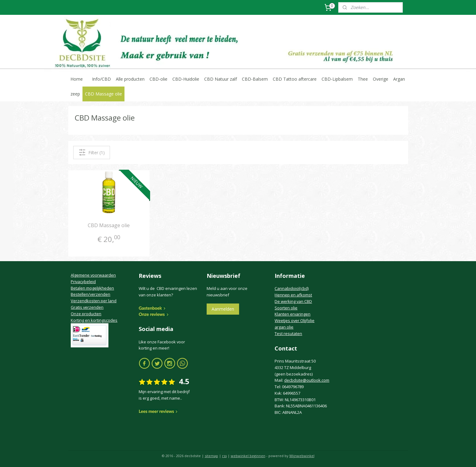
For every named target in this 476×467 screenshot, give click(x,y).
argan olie (284, 327)
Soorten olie (286, 308)
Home (77, 79)
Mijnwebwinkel (302, 456)
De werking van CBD (293, 301)
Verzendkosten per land (94, 301)
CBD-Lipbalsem (337, 79)
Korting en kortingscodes (94, 320)
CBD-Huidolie (186, 79)
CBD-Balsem (255, 79)
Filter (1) (91, 152)
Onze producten (86, 314)
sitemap (211, 456)
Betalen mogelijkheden (92, 288)
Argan (399, 79)
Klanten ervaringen (293, 314)
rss (224, 456)
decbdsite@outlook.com (307, 380)
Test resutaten (288, 333)
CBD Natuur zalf (221, 79)
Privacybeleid (83, 282)
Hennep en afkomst (293, 295)
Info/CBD (101, 79)
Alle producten (130, 79)
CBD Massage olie (103, 94)
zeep (75, 94)
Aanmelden (223, 309)
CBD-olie (158, 79)
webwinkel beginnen (248, 456)
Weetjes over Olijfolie (295, 321)
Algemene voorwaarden (93, 275)
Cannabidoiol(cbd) (292, 288)
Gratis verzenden (87, 307)
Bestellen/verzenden (91, 294)
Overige (381, 79)
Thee (363, 79)
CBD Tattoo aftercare (295, 79)
